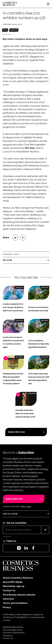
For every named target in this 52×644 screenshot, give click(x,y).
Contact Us (9, 590)
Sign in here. (26, 506)
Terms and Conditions (15, 603)
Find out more (10, 514)
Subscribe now (16, 432)
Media (5, 30)
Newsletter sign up (14, 586)
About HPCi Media (13, 582)
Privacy (7, 607)
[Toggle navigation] (48, 4)
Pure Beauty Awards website (19, 595)
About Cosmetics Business (18, 578)
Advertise (8, 599)
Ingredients (14, 30)
